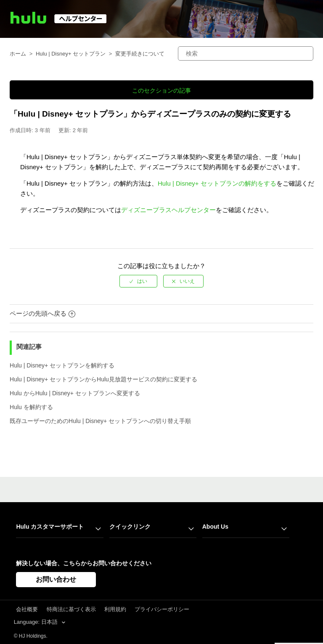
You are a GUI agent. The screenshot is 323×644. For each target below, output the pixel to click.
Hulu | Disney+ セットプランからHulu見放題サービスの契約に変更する (103, 379)
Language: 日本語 (37, 622)
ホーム (18, 54)
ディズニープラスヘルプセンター (168, 210)
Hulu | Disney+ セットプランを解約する (62, 365)
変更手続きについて (140, 54)
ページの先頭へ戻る (42, 313)
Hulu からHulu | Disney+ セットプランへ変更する (75, 393)
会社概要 (27, 609)
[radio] (138, 281)
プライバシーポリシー (162, 609)
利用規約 (115, 609)
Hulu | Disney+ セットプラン (71, 54)
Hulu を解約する (31, 407)
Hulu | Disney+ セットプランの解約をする (217, 183)
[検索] (246, 53)
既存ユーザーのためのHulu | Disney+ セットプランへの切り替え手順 (100, 421)
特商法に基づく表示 (71, 609)
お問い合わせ (56, 579)
